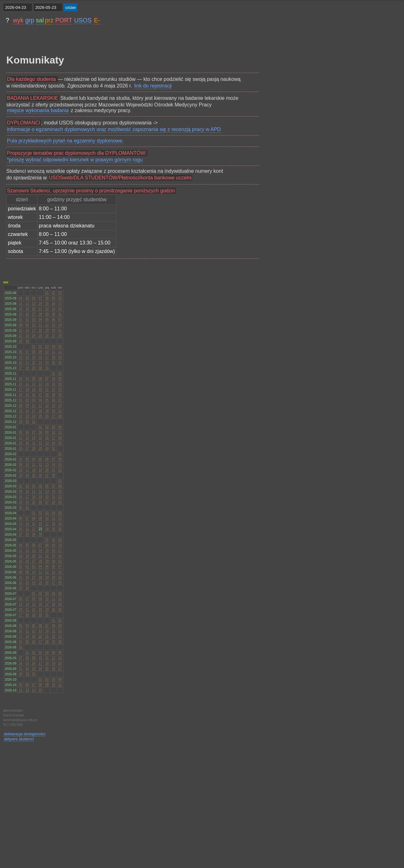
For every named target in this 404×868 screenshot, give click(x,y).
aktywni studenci (19, 739)
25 (20, 314)
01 (47, 293)
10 (60, 298)
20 (34, 309)
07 (40, 298)
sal (40, 20)
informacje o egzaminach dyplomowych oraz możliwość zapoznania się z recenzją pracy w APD (114, 129)
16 (53, 303)
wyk (18, 20)
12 (27, 303)
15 (47, 303)
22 (47, 309)
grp (30, 20)
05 (27, 298)
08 (47, 298)
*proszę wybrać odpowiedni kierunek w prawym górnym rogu (75, 160)
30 (53, 314)
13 (34, 303)
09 (53, 298)
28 (40, 314)
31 (60, 314)
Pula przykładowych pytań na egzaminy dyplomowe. (65, 141)
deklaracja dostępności (25, 734)
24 (60, 309)
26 (27, 314)
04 (20, 298)
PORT (64, 20)
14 (40, 303)
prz (49, 20)
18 (20, 309)
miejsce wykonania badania (38, 110)
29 (47, 314)
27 (34, 314)
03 (60, 293)
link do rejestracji (153, 86)
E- (97, 20)
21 (40, 309)
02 (53, 293)
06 (34, 298)
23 (53, 309)
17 (60, 303)
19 (27, 309)
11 (20, 303)
